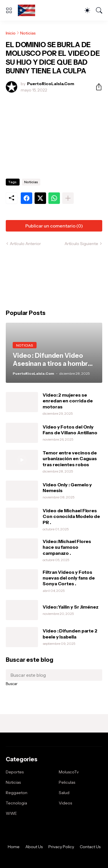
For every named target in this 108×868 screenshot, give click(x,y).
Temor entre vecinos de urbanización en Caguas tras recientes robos (70, 459)
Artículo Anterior (25, 244)
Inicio (11, 33)
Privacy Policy (61, 847)
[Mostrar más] (68, 198)
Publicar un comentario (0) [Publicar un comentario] (54, 226)
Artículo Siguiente (81, 244)
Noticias (28, 33)
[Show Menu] (9, 10)
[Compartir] (96, 87)
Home (14, 847)
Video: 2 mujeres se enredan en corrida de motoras (68, 401)
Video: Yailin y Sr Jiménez (71, 607)
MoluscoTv (69, 772)
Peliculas (67, 782)
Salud (64, 793)
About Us (34, 847)
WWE (11, 813)
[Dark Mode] (87, 10)
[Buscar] (99, 10)
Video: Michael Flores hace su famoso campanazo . (67, 547)
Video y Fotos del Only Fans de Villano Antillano (70, 430)
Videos (65, 803)
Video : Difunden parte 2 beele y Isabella (70, 634)
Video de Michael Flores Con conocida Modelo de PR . (71, 516)
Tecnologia (16, 803)
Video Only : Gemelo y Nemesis (67, 487)
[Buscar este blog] (54, 675)
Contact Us (90, 847)
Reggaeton (17, 793)
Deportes (15, 772)
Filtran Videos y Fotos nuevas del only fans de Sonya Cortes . (69, 578)
